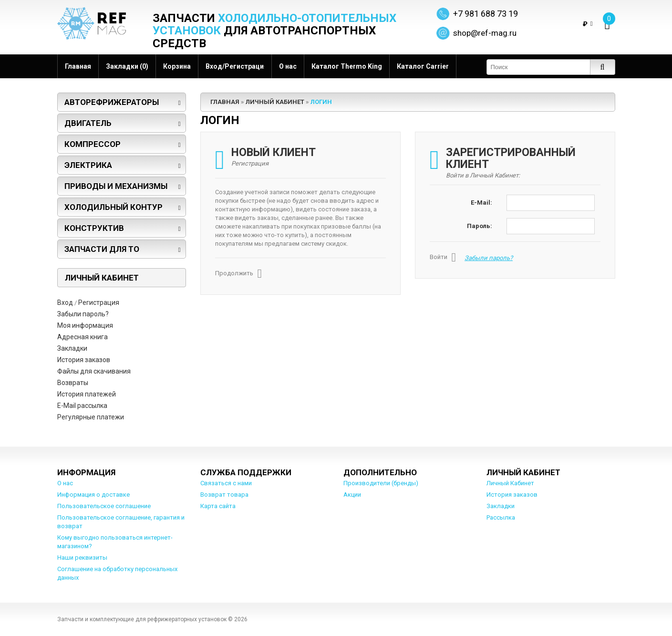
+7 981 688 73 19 (486, 14)
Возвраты (73, 383)
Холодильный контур (114, 207)
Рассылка (501, 517)
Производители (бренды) (381, 483)
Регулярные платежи (91, 417)
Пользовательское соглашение (104, 506)
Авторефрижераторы (112, 102)
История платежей (87, 394)
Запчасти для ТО (102, 249)
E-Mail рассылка (82, 406)
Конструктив (94, 228)
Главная (78, 66)
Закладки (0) (127, 66)
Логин (321, 102)
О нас (288, 66)
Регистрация (99, 302)
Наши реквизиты (82, 558)
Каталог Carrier (423, 66)
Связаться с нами (226, 483)
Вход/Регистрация (235, 66)
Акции (352, 495)
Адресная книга (83, 337)
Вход (65, 302)
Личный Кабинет (275, 102)
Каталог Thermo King (347, 66)
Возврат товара (224, 495)
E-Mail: (481, 203)
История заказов (84, 360)
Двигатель (88, 123)
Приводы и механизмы (116, 186)
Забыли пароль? (83, 314)
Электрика (88, 165)
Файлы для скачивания (94, 371)
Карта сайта (218, 506)
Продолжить (239, 274)
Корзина (177, 66)
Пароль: (480, 226)
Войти (443, 258)
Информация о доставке (93, 495)
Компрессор (93, 144)
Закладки (72, 348)
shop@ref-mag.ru (485, 33)
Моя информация (85, 325)
